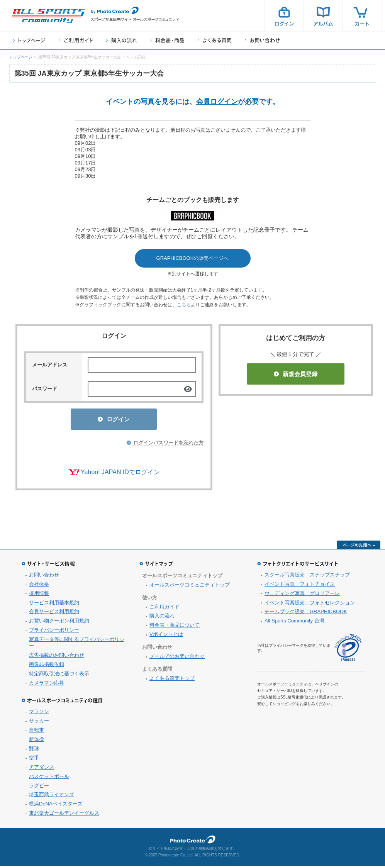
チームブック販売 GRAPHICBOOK (306, 614)
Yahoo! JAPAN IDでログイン (120, 474)
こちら (184, 305)
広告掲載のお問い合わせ (57, 657)
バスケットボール (49, 779)
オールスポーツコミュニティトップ (190, 587)
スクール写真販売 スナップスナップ (307, 577)
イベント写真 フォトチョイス (300, 586)
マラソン (39, 714)
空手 (34, 760)
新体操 (36, 742)
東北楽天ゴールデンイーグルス (64, 815)
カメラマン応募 (47, 685)
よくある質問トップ (172, 681)
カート (362, 15)
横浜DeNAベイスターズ (56, 806)
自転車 (36, 732)
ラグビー (39, 788)
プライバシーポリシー (54, 632)
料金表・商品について (175, 627)
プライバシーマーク (348, 650)
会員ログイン (217, 102)
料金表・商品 (167, 40)
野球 (34, 751)
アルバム (323, 15)
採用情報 (39, 596)
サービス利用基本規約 (54, 605)
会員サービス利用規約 (54, 614)
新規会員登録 (296, 374)
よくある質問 (215, 40)
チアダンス (42, 769)
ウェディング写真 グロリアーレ (302, 596)
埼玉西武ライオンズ (52, 797)
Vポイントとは (166, 637)
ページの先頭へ (359, 547)
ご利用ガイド (76, 40)
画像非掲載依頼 (47, 667)
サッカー (39, 723)
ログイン (284, 15)
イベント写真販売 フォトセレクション (310, 605)
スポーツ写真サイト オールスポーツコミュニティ (48, 16)
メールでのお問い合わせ (177, 659)
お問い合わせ (262, 40)
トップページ (29, 40)
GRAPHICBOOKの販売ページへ (193, 258)
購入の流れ (122, 40)
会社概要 (39, 586)
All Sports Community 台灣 (294, 623)
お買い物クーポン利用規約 (59, 623)
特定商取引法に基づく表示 (59, 676)
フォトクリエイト (193, 842)
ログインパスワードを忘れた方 (168, 445)
